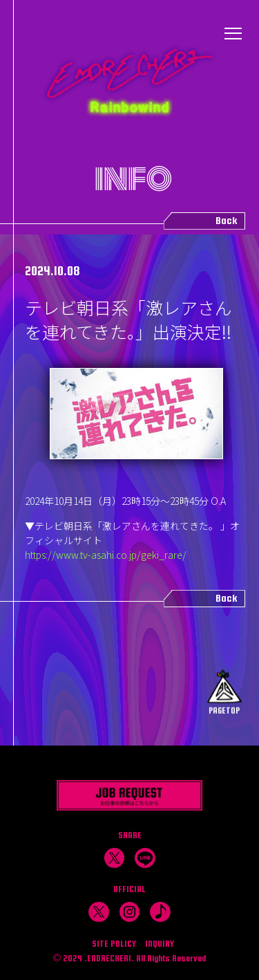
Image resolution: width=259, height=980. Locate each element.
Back (227, 220)
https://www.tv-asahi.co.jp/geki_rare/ (106, 555)
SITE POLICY (114, 944)
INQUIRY (160, 944)
